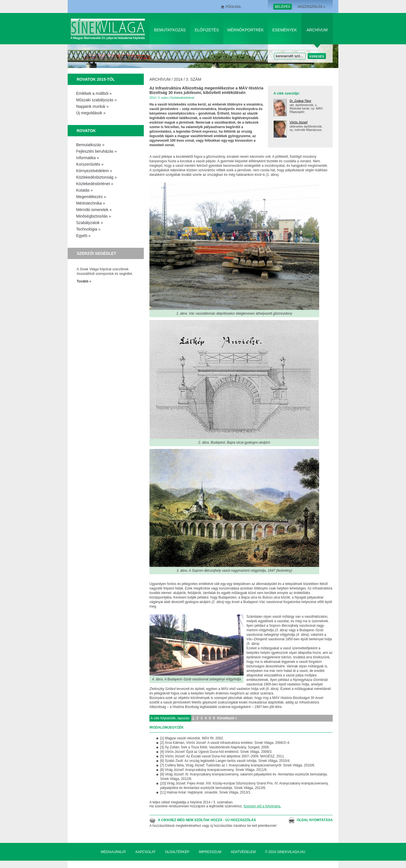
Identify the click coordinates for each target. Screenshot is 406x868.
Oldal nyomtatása (315, 820)
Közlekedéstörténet (182, 98)
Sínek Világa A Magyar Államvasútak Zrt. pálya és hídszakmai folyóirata (109, 29)
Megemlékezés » (91, 197)
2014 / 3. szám (187, 79)
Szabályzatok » (90, 223)
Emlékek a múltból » (94, 93)
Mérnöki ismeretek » (94, 210)
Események (285, 30)
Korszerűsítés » (90, 164)
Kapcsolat (146, 852)
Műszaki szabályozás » (96, 100)
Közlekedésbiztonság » (96, 177)
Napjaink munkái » (92, 106)
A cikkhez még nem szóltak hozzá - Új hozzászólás (207, 820)
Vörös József (299, 122)
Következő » (227, 718)
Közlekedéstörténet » (95, 184)
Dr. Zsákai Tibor (300, 101)
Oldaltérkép (177, 852)
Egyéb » (83, 236)
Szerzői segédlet (96, 253)
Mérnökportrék (246, 30)
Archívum (317, 30)
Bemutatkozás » (90, 145)
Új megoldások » (91, 113)
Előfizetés (207, 30)
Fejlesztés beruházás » (96, 151)
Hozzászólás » (311, 7)
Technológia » (88, 229)
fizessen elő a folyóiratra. (262, 806)
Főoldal (233, 7)
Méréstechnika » (91, 203)
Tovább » (84, 281)
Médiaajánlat (114, 852)
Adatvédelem (243, 852)
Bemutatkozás (170, 30)
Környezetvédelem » (94, 171)
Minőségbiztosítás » (94, 216)
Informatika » (88, 158)
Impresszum (210, 852)
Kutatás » (84, 190)
